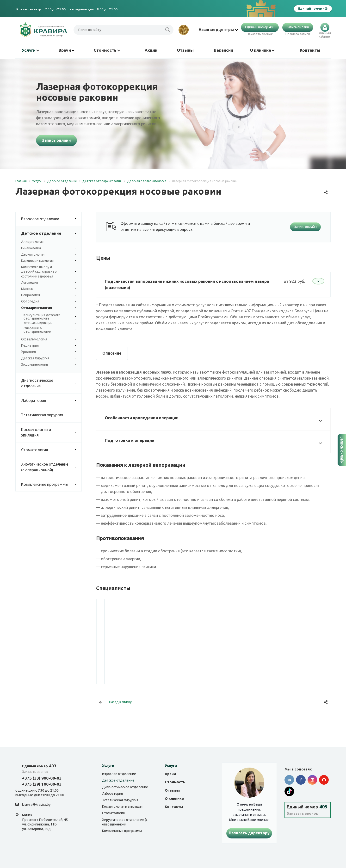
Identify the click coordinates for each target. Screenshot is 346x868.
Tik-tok (289, 791)
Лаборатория (51, 401)
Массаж (49, 289)
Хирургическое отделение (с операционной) (51, 467)
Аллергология (32, 242)
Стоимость (107, 50)
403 (39, 766)
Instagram (312, 780)
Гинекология (49, 248)
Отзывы (185, 50)
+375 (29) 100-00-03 (42, 784)
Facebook (301, 780)
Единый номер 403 (260, 27)
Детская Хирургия (49, 358)
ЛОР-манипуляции (50, 323)
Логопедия (49, 283)
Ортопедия (49, 301)
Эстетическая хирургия (51, 415)
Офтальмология (49, 339)
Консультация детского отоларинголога (50, 317)
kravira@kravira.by (36, 805)
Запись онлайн (298, 27)
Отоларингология (49, 308)
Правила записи (298, 34)
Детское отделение (51, 233)
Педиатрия (49, 346)
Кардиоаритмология (49, 261)
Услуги (31, 50)
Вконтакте (289, 780)
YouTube (324, 780)
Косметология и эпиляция (51, 433)
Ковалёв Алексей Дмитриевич (133, 657)
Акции (151, 50)
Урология (49, 352)
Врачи (67, 50)
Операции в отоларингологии (50, 330)
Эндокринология (49, 365)
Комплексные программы (51, 484)
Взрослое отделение (51, 219)
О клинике (262, 50)
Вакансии (223, 50)
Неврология (49, 295)
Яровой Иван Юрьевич (213, 654)
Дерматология (49, 255)
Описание (112, 353)
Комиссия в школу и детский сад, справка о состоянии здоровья (49, 272)
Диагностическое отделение (51, 383)
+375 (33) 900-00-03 (42, 778)
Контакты (310, 50)
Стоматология (51, 450)
